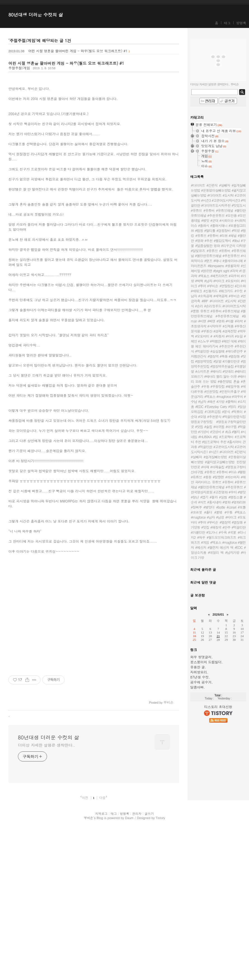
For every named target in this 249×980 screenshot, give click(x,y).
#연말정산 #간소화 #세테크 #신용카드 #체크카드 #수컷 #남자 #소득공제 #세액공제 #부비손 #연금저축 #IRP (218, 293)
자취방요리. (199, 672)
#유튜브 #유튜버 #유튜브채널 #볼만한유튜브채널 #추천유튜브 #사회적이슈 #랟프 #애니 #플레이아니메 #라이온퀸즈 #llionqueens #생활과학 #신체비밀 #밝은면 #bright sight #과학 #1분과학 (218, 263)
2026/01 (218, 614)
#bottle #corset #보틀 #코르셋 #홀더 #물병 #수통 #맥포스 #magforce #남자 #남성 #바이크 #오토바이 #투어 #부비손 (218, 515)
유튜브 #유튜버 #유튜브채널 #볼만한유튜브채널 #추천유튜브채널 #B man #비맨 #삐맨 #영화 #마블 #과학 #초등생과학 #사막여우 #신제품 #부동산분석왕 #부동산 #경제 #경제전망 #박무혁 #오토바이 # (218, 323)
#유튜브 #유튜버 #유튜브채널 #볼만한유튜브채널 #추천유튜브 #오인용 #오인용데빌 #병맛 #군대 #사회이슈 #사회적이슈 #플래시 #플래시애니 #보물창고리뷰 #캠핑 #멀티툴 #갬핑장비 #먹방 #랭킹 (218, 223)
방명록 (241, 23)
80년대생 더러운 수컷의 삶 (36, 15)
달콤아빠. (198, 687)
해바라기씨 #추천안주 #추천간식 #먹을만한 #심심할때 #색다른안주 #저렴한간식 (218, 351)
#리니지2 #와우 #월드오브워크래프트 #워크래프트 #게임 (218, 537)
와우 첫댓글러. (202, 657)
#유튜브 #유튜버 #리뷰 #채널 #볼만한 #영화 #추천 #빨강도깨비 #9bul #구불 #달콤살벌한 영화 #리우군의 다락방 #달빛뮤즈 (218, 243)
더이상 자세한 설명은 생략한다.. (47, 897)
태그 (227, 23)
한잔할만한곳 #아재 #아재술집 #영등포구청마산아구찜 (218, 467)
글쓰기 (149, 966)
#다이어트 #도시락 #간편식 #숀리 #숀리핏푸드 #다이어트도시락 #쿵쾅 (218, 306)
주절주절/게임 (19, 68)
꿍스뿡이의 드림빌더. (207, 662)
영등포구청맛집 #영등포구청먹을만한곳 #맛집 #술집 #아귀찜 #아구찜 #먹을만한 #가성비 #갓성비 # (218, 427)
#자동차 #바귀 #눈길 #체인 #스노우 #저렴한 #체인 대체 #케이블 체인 (218, 341)
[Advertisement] (94, 117)
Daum (129, 970)
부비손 (89, 970)
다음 (102, 950)
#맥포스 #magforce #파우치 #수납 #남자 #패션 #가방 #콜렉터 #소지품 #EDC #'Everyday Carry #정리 (218, 401)
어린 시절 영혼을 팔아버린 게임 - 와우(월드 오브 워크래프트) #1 (78, 51)
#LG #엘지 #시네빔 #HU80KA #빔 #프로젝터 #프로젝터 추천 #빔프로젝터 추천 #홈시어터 (218, 437)
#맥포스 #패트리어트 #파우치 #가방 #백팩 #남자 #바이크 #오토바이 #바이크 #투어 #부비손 (218, 281)
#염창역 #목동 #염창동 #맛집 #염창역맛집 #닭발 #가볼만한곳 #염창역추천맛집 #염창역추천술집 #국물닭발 (218, 364)
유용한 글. (198, 667)
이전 (85, 950)
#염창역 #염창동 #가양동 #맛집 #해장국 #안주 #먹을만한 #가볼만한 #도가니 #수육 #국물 (218, 527)
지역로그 (101, 966)
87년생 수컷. (200, 677)
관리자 (137, 966)
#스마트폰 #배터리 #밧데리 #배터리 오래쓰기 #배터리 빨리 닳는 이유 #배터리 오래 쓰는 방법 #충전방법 (218, 376)
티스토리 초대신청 (218, 707)
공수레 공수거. (202, 682)
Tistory (160, 970)
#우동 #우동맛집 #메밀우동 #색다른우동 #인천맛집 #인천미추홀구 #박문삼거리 (218, 391)
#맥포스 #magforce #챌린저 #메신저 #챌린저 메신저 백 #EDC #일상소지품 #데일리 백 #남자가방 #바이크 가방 (218, 550)
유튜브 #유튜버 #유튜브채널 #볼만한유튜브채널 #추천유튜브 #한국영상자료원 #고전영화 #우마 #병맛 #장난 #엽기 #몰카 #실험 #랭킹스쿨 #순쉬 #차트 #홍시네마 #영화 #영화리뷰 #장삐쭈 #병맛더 (218, 494)
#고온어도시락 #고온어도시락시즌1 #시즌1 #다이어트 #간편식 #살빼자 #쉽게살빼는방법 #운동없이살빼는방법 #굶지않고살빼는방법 (218, 454)
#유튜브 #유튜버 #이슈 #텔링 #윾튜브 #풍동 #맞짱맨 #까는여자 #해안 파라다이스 (218, 477)
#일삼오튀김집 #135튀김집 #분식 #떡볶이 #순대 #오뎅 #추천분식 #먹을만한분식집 (218, 411)
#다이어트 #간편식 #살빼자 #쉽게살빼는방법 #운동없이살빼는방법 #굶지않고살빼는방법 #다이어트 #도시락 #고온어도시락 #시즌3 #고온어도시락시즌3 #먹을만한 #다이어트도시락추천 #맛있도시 (218, 195)
